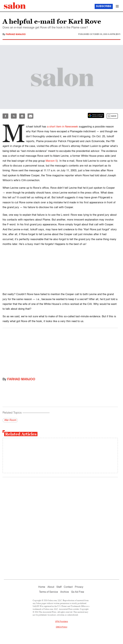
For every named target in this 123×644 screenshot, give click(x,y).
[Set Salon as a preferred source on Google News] (96, 115)
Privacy (79, 587)
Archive (65, 592)
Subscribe (104, 6)
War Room (10, 420)
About (51, 587)
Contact (68, 587)
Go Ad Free (78, 592)
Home (42, 587)
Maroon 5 (51, 161)
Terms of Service (49, 592)
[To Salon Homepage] (15, 6)
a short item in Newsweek (63, 127)
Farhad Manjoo (16, 34)
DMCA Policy (62, 627)
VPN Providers (61, 622)
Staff (59, 587)
